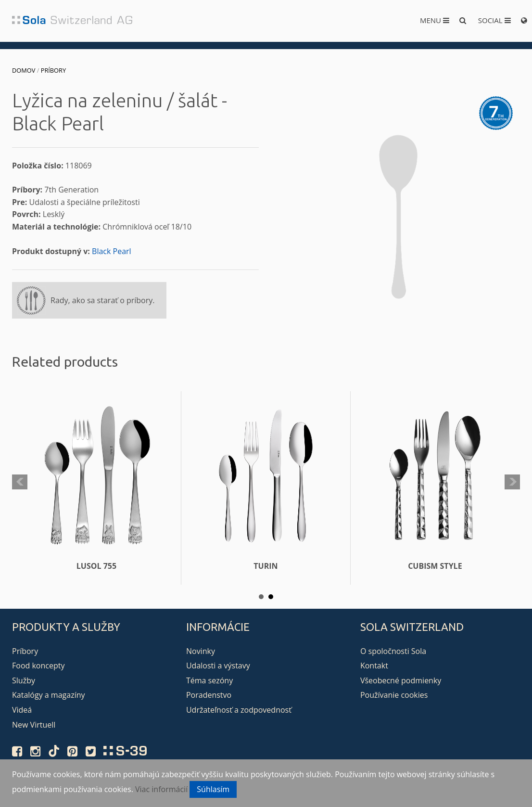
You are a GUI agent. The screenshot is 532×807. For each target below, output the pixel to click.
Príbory (53, 70)
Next (512, 482)
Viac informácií (161, 789)
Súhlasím (213, 789)
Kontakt (374, 666)
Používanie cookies (394, 695)
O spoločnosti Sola (393, 651)
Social (494, 20)
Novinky (201, 651)
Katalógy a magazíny (49, 695)
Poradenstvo (209, 695)
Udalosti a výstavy (218, 666)
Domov (24, 70)
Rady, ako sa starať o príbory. (102, 300)
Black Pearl (112, 251)
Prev (20, 482)
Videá (22, 710)
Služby (24, 680)
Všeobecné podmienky (401, 680)
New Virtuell (34, 725)
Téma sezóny (209, 680)
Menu (435, 20)
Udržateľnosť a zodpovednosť (239, 710)
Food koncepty (38, 666)
